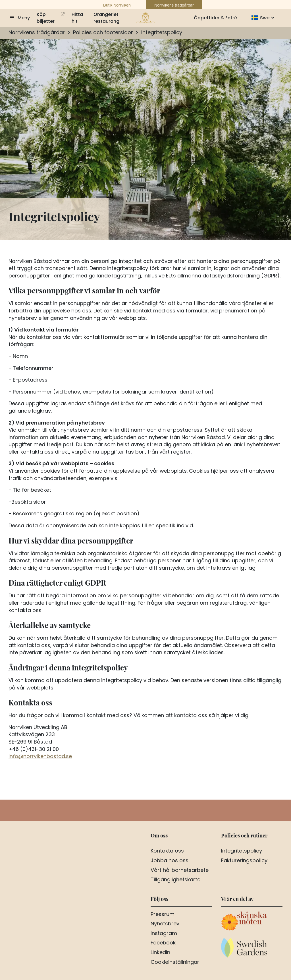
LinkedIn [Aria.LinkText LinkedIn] (160, 953)
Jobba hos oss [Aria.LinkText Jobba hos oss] (170, 861)
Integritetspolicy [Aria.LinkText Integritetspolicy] (242, 851)
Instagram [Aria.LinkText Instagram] (164, 934)
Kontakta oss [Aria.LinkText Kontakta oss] (167, 851)
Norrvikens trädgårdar (174, 5)
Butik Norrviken (117, 5)
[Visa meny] (19, 18)
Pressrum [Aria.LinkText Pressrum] (163, 915)
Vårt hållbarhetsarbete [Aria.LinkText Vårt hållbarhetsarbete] (180, 871)
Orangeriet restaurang (106, 18)
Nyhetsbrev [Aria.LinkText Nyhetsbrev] (165, 924)
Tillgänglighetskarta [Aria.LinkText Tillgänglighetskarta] (176, 880)
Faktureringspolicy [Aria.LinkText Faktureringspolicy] (244, 861)
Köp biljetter (46, 18)
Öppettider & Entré (215, 18)
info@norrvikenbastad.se (40, 757)
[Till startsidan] (145, 18)
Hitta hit (77, 18)
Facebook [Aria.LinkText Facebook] (163, 943)
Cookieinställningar (175, 963)
